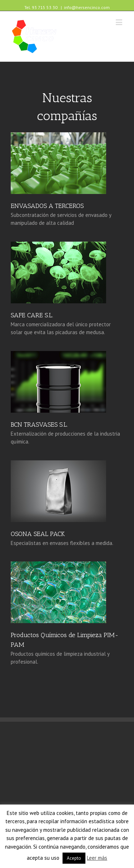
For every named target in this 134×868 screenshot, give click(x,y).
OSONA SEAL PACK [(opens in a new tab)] (38, 534)
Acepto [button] (74, 858)
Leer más (97, 858)
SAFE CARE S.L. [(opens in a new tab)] (32, 315)
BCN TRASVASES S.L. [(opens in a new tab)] (39, 424)
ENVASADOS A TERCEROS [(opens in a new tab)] (47, 206)
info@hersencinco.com (87, 7)
